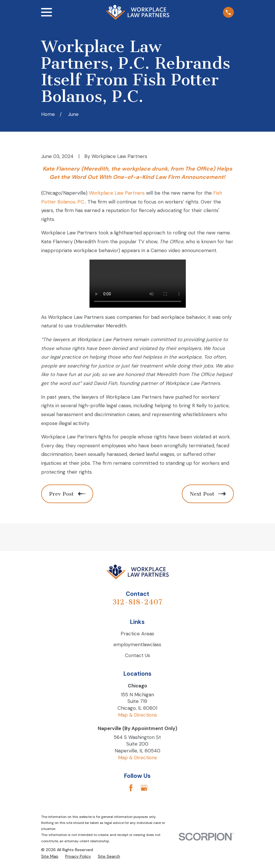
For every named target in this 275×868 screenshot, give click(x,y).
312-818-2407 (137, 602)
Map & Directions (137, 715)
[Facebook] (131, 788)
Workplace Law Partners (117, 193)
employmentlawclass (137, 644)
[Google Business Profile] (144, 788)
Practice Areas (137, 634)
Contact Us (137, 655)
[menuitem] (50, 857)
